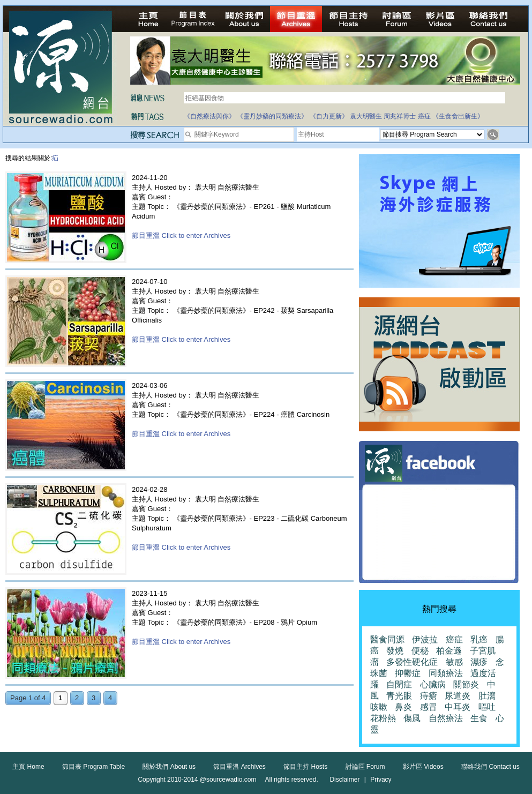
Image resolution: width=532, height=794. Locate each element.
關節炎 (466, 684)
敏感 (454, 662)
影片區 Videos (423, 767)
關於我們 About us (169, 767)
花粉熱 (383, 718)
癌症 (424, 116)
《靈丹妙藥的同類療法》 (272, 116)
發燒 (395, 651)
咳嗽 (379, 707)
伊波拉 (425, 639)
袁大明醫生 (366, 116)
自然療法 (446, 718)
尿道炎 (458, 696)
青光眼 (399, 696)
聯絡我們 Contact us (490, 767)
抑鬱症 (408, 673)
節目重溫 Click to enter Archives (181, 235)
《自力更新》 (329, 116)
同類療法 (446, 673)
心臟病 (433, 684)
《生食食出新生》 (458, 116)
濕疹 (479, 662)
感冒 (429, 707)
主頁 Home (28, 767)
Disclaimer (344, 780)
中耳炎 (458, 707)
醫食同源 (387, 639)
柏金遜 (449, 651)
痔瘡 (429, 696)
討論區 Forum (365, 767)
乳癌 (479, 639)
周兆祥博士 (400, 116)
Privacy (381, 780)
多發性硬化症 (412, 662)
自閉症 (399, 684)
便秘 (420, 651)
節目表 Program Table (93, 767)
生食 (479, 718)
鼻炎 (403, 707)
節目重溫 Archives (239, 767)
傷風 (412, 718)
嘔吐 (487, 707)
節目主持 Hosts (305, 767)
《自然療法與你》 (209, 116)
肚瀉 (487, 696)
